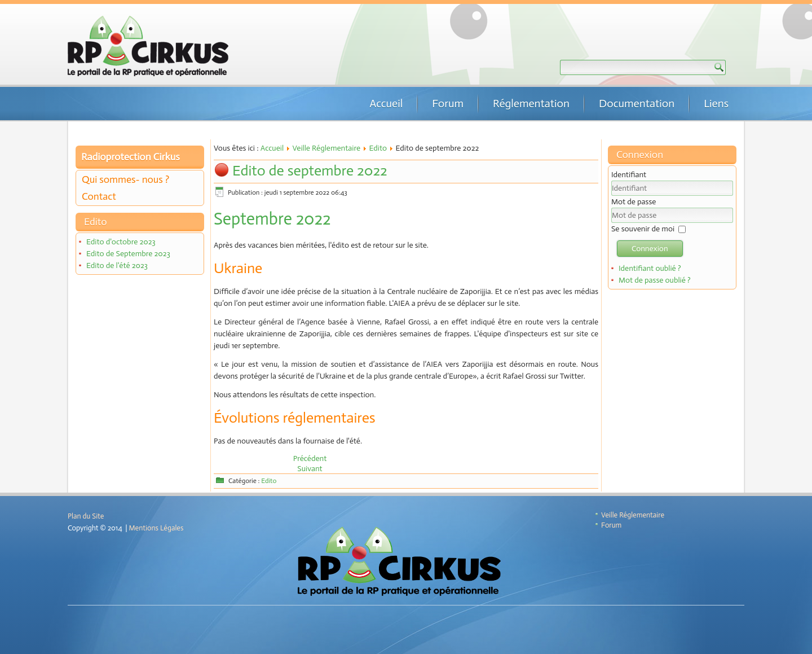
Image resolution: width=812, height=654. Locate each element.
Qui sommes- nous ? (125, 179)
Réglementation (531, 103)
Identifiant (629, 175)
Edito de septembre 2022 (310, 171)
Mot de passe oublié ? (655, 280)
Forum (448, 103)
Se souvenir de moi (643, 229)
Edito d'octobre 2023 (121, 242)
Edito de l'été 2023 (117, 265)
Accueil (386, 103)
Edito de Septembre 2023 (128, 254)
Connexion (650, 249)
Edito (378, 148)
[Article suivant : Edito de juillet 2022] (310, 469)
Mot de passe (634, 202)
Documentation (637, 103)
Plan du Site (86, 516)
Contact (99, 196)
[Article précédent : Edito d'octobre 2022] (310, 458)
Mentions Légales (156, 528)
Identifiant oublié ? (650, 268)
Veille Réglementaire (326, 148)
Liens (716, 103)
